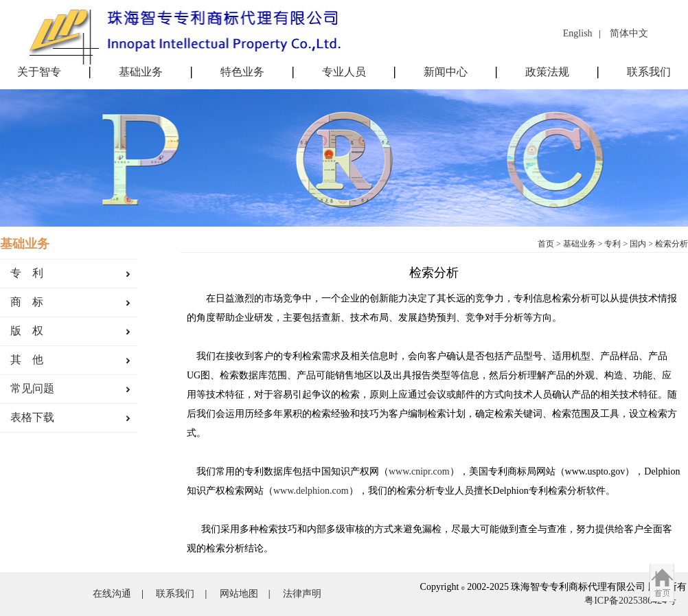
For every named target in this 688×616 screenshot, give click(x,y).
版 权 (27, 331)
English (578, 33)
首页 (546, 244)
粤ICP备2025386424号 (630, 601)
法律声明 (302, 594)
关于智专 (39, 72)
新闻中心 (446, 72)
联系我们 (649, 72)
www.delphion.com (311, 491)
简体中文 (629, 33)
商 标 (27, 302)
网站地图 (239, 594)
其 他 (27, 360)
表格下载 (32, 417)
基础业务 (141, 72)
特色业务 (242, 72)
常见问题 (32, 388)
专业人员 (344, 72)
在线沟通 (112, 594)
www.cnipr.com (419, 471)
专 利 (27, 273)
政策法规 (547, 72)
